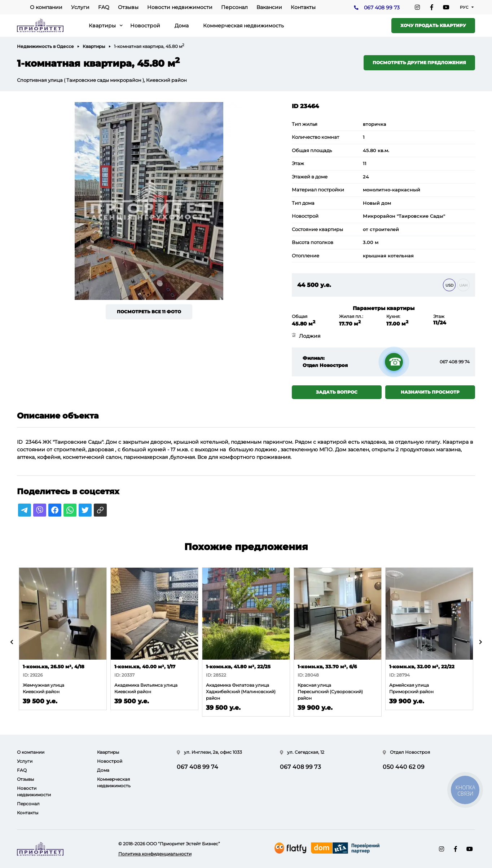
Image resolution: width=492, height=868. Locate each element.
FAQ (104, 7)
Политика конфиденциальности (155, 854)
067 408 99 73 (382, 8)
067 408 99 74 (455, 362)
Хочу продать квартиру (433, 25)
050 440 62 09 (404, 767)
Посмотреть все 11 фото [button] (149, 312)
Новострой (145, 26)
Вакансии (269, 7)
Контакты (303, 7)
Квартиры (102, 26)
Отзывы (128, 7)
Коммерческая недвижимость (243, 26)
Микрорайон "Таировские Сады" (404, 216)
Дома (182, 26)
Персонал (234, 7)
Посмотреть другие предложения (419, 63)
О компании (46, 7)
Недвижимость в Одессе (45, 46)
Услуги (80, 7)
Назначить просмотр (430, 392)
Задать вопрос (337, 392)
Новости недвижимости (180, 7)
